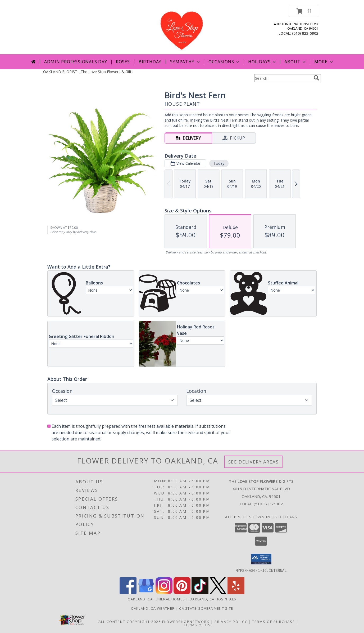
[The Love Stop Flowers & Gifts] (182, 30)
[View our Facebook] (128, 592)
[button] (304, 11)
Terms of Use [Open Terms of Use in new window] (199, 625)
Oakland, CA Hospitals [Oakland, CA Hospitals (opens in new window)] (213, 599)
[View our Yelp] (236, 592)
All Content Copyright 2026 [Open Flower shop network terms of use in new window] (130, 621)
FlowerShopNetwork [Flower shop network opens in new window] (186, 621)
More (324, 62)
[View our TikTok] (200, 592)
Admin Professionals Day (76, 62)
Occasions (224, 62)
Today (219, 163)
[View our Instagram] (164, 592)
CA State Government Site (206, 608)
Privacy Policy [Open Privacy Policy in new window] (231, 621)
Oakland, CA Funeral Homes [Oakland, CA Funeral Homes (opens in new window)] (156, 599)
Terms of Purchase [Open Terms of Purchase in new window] (274, 621)
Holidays (262, 62)
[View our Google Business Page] (146, 592)
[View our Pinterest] (182, 592)
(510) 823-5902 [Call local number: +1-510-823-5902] (305, 33)
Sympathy (185, 62)
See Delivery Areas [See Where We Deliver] (254, 462)
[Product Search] (283, 78)
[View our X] (218, 592)
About (295, 62)
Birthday (150, 62)
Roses (123, 62)
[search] (316, 78)
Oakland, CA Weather (153, 608)
